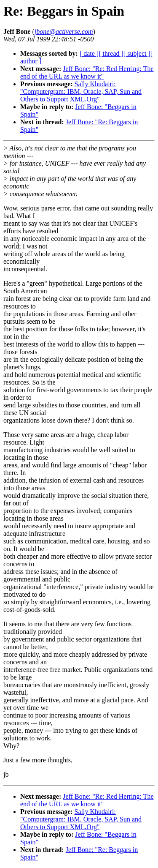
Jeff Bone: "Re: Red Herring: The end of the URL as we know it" (87, 72)
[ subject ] (137, 53)
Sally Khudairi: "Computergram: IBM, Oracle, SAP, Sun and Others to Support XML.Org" (81, 91)
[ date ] (89, 53)
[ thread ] (111, 53)
